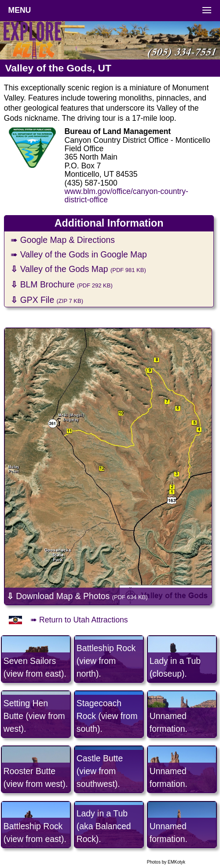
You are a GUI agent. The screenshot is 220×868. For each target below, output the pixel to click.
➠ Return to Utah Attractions (79, 620)
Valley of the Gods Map (78, 269)
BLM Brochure (61, 284)
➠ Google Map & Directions (63, 240)
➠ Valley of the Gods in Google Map (79, 254)
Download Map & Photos (77, 596)
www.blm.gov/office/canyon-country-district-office (126, 196)
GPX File (47, 300)
